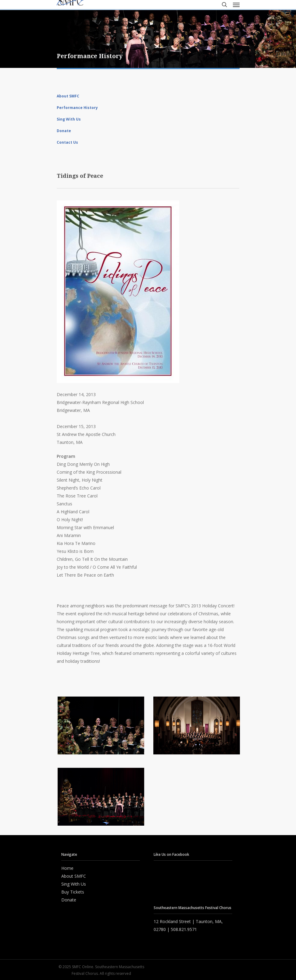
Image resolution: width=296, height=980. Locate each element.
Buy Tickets (73, 892)
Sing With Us (69, 119)
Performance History (77, 108)
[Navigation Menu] (236, 5)
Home (67, 868)
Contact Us (67, 142)
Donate (64, 131)
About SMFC (68, 96)
